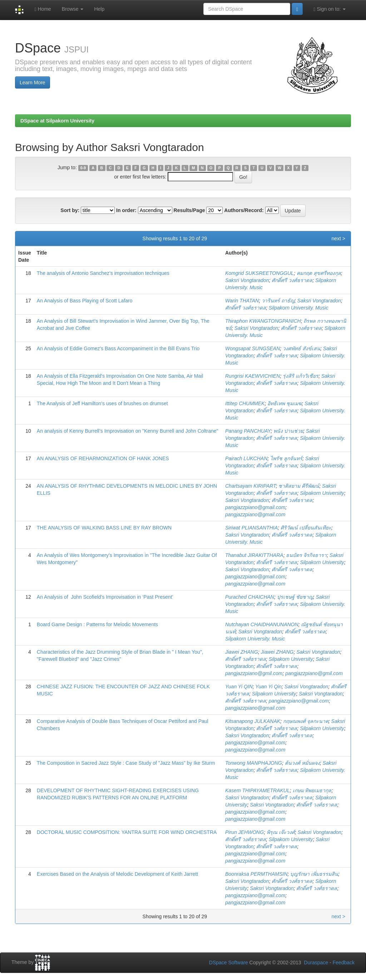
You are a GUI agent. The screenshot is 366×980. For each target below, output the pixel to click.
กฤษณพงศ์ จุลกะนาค (306, 721)
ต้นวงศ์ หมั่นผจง (302, 763)
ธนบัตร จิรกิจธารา (306, 555)
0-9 (83, 168)
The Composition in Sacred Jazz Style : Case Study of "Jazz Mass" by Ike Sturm (126, 763)
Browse (73, 9)
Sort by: (70, 210)
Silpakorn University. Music (299, 308)
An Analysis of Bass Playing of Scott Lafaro (85, 301)
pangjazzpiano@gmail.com (255, 507)
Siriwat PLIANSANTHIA (251, 528)
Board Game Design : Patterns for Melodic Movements (97, 624)
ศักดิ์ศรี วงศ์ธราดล (292, 280)
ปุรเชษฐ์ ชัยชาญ (295, 597)
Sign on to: (330, 9)
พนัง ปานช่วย (288, 431)
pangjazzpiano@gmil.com (254, 673)
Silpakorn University (322, 493)
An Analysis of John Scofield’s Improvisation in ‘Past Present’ (105, 597)
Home (43, 9)
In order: (126, 210)
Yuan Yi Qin (268, 687)
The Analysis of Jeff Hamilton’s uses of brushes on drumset (102, 403)
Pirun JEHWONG (244, 832)
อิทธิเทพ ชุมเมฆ (285, 403)
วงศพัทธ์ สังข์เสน (301, 348)
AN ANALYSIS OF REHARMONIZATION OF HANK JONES (103, 458)
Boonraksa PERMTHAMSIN (256, 874)
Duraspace (316, 963)
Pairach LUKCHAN (246, 458)
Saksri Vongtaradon (247, 280)
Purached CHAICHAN (250, 597)
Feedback (344, 963)
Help (99, 9)
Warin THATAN (242, 301)
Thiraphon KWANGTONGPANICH (263, 321)
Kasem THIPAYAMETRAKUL (258, 790)
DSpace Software (229, 963)
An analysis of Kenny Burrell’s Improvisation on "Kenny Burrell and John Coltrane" (128, 431)
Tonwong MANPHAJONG (254, 763)
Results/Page (189, 210)
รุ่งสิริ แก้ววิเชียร (301, 376)
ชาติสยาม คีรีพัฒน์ (299, 486)
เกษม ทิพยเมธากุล (312, 790)
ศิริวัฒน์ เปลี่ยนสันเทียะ (306, 528)
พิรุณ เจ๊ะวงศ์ (281, 832)
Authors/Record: (244, 210)
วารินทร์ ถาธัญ (278, 301)
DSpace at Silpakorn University (57, 121)
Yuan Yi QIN (239, 687)
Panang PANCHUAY (248, 431)
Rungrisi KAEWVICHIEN (253, 376)
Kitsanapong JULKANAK (253, 721)
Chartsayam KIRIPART (251, 486)
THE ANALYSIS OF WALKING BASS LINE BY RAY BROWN (104, 528)
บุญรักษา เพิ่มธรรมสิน (314, 874)
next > (338, 238)
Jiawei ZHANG (242, 652)
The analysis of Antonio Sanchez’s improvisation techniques (103, 273)
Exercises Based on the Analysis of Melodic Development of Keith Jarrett (117, 874)
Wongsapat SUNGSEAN (253, 348)
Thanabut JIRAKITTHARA (254, 555)
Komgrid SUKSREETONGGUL (259, 273)
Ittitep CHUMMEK (245, 403)
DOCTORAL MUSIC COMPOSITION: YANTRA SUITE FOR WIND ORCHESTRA (127, 832)
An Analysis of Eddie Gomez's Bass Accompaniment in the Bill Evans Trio (118, 348)
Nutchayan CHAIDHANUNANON (262, 624)
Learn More (33, 82)
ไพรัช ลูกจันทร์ (286, 458)
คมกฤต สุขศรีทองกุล (319, 273)
